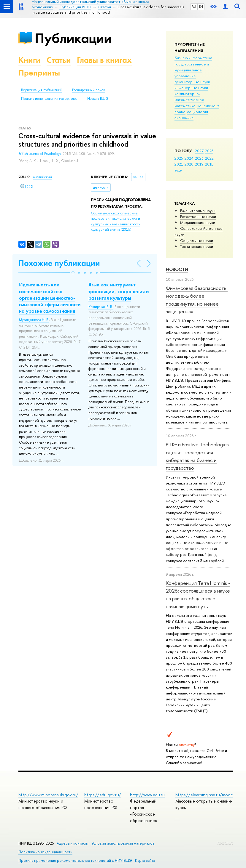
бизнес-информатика (193, 58)
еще (178, 170)
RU (194, 7)
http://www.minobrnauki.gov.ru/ (48, 795)
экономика (184, 118)
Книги (30, 60)
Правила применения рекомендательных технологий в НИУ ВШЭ (75, 860)
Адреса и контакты (73, 843)
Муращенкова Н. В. (34, 320)
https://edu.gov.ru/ (103, 795)
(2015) (115, 222)
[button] (73, 273)
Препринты (39, 73)
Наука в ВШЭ (98, 99)
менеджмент (208, 106)
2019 (199, 164)
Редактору (225, 842)
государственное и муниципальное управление (192, 70)
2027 (199, 151)
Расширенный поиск (89, 90)
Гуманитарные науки (198, 211)
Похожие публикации (59, 263)
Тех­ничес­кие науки (197, 246)
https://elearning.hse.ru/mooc (204, 795)
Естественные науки (198, 216)
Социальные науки (197, 240)
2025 (179, 158)
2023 (199, 158)
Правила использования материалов (49, 99)
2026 (209, 151)
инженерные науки (191, 88)
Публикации (73, 38)
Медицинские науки (198, 222)
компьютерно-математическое (189, 97)
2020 (189, 164)
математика (185, 106)
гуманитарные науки (192, 82)
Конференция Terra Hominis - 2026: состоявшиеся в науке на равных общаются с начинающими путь (198, 595)
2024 (189, 158)
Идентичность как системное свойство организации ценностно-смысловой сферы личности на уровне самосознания (50, 298)
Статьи (59, 60)
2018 (209, 164)
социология (197, 112)
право (180, 112)
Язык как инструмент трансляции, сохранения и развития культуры (119, 291)
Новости (177, 269)
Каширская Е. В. (101, 307)
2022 (209, 158)
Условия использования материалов (123, 843)
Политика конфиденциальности (45, 852)
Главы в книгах (104, 60)
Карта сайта (145, 860)
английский (43, 177)
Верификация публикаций (42, 90)
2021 (179, 164)
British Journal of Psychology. (41, 154)
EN (201, 7)
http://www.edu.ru (147, 795)
